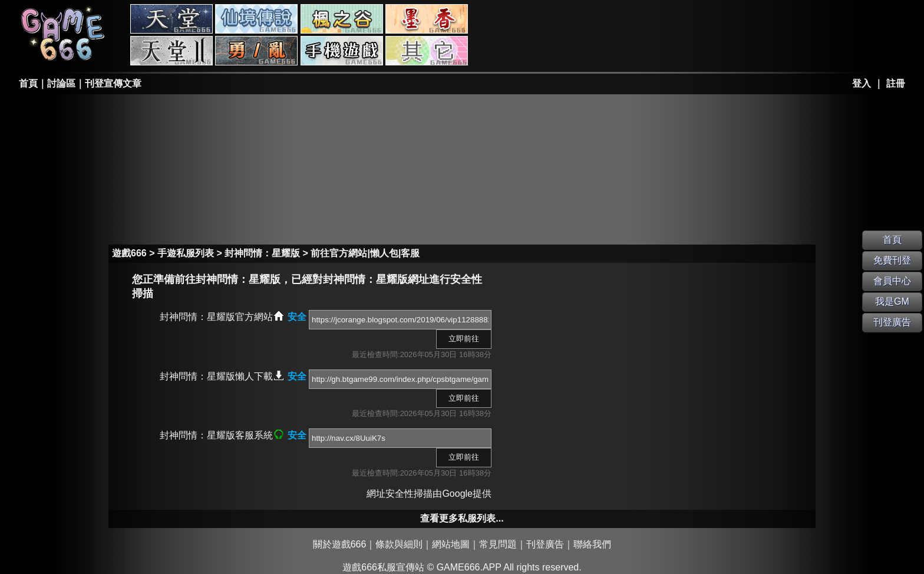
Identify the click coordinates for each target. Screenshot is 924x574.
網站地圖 (451, 544)
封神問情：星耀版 (262, 253)
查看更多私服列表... (462, 518)
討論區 (61, 83)
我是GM (892, 301)
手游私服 (342, 51)
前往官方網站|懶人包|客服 (365, 253)
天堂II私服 (171, 51)
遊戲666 (129, 253)
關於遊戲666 (340, 544)
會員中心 (892, 281)
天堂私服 (171, 19)
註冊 (896, 83)
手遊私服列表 (186, 253)
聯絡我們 (592, 544)
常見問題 (498, 544)
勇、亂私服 (256, 51)
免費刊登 (892, 260)
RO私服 (256, 19)
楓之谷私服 (342, 19)
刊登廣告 (545, 544)
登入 (862, 83)
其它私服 (427, 51)
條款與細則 (399, 544)
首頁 (28, 83)
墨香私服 (427, 19)
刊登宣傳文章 (113, 83)
